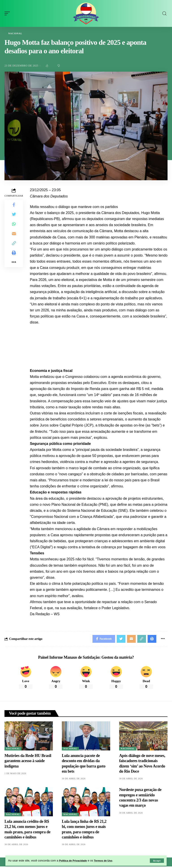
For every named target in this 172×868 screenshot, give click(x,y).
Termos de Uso (107, 860)
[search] (164, 14)
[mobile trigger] (8, 13)
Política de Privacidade (75, 860)
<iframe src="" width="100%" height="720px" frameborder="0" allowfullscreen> (99, 343)
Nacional (15, 34)
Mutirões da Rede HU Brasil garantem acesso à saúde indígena (28, 762)
